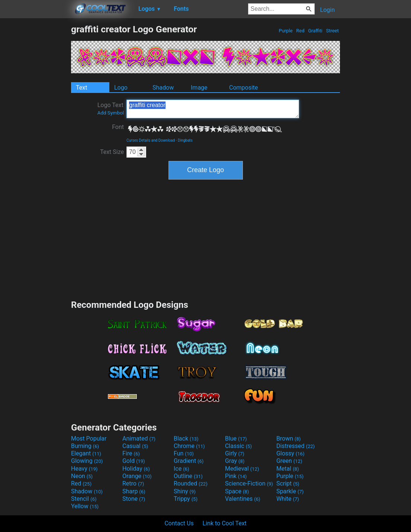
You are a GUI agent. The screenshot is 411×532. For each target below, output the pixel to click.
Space (237, 491)
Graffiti (315, 31)
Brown (288, 439)
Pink (236, 476)
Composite (244, 88)
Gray (235, 461)
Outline (188, 476)
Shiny (185, 491)
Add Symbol (111, 113)
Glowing (87, 461)
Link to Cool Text (225, 523)
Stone (134, 499)
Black (186, 439)
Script (288, 483)
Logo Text (111, 109)
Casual (135, 446)
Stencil (84, 499)
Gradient (189, 461)
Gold (134, 461)
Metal (288, 469)
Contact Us (179, 523)
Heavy (84, 469)
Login (327, 10)
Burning (85, 446)
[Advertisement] (35, 135)
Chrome (189, 446)
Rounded (191, 483)
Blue (236, 439)
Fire (131, 453)
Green (289, 461)
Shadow (163, 88)
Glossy (290, 453)
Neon (82, 476)
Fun (184, 453)
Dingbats (185, 140)
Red (300, 31)
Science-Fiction (249, 483)
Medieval (242, 469)
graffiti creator (213, 109)
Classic (238, 446)
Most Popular (89, 439)
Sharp (134, 491)
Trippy (186, 499)
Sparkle (290, 491)
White (288, 499)
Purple (286, 31)
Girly (235, 453)
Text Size (112, 152)
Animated (139, 439)
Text (81, 88)
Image (199, 88)
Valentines (243, 499)
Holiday (136, 469)
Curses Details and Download (151, 140)
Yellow (85, 506)
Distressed (296, 446)
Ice (181, 469)
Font (118, 127)
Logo (121, 88)
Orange (137, 476)
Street (332, 31)
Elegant (86, 453)
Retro (133, 483)
